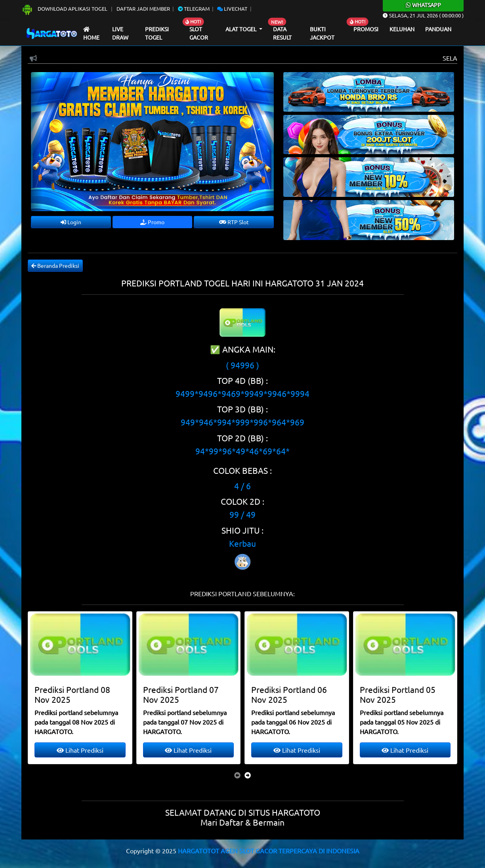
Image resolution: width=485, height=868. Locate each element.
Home (91, 34)
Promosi (366, 29)
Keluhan (402, 29)
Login (71, 222)
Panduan (438, 29)
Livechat (232, 9)
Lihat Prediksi (80, 750)
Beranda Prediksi (55, 265)
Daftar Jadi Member (143, 9)
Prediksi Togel (157, 33)
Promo (152, 222)
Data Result (282, 33)
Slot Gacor (199, 33)
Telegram (194, 9)
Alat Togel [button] (242, 29)
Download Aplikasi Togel (65, 9)
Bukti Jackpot (322, 33)
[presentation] (237, 775)
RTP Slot (234, 222)
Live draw (120, 33)
